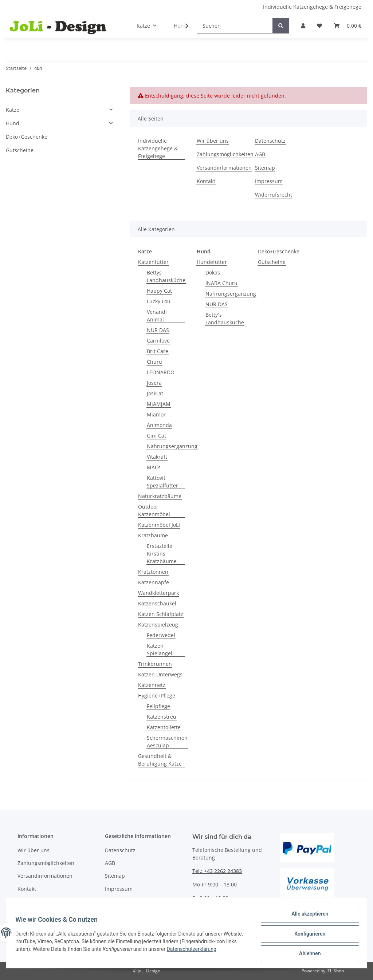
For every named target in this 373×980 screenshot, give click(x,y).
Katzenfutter (153, 262)
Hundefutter (212, 262)
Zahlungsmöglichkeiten (225, 154)
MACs (154, 467)
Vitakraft (157, 457)
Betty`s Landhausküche (225, 319)
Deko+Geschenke (279, 251)
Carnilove (158, 341)
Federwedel (161, 635)
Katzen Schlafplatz (161, 614)
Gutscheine (272, 262)
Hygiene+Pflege (157, 696)
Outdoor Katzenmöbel (154, 510)
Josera (154, 383)
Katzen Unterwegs (160, 674)
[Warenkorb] (348, 26)
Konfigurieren (307, 935)
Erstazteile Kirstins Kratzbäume (162, 554)
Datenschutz (270, 141)
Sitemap (265, 168)
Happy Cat (159, 291)
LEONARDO (161, 372)
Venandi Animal (157, 316)
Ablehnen (307, 954)
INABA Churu (221, 283)
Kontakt (206, 181)
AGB (260, 154)
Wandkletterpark (158, 593)
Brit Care (158, 351)
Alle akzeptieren (307, 916)
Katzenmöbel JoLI (159, 525)
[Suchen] (235, 26)
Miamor (156, 414)
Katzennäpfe (154, 582)
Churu (154, 362)
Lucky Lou (159, 301)
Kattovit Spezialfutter (162, 482)
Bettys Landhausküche (166, 276)
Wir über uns (213, 141)
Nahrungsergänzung (172, 446)
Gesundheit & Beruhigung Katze (160, 760)
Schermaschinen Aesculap (167, 742)
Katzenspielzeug (158, 625)
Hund (13, 123)
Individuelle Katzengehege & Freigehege (312, 7)
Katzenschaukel (157, 603)
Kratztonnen (153, 572)
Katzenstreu (162, 717)
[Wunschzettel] (319, 26)
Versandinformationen (224, 168)
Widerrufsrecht (274, 195)
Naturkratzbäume (160, 496)
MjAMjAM (159, 404)
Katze (13, 110)
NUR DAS (158, 330)
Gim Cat (156, 436)
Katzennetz (152, 685)
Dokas (213, 272)
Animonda (159, 425)
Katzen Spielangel (160, 649)
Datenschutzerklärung (217, 951)
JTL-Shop (335, 971)
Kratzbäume (153, 535)
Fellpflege (158, 706)
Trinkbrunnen (155, 664)
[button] (303, 26)
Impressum (269, 181)
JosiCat (155, 393)
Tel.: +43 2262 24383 (217, 871)
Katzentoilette (164, 727)
